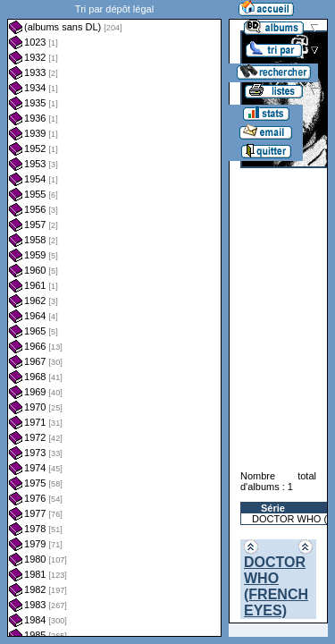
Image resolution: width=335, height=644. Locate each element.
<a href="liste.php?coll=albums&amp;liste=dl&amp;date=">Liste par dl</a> (114, 318)
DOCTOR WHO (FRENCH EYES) (276, 586)
